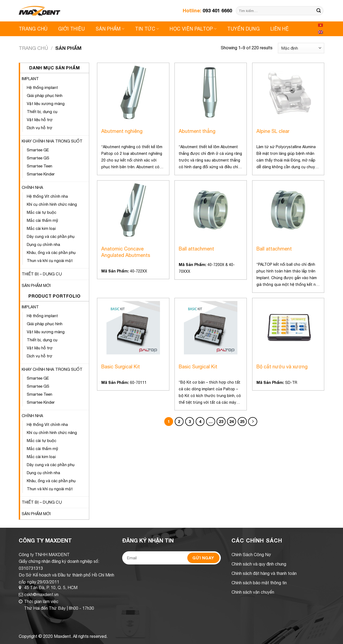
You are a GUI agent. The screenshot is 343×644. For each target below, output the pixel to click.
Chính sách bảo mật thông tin (259, 583)
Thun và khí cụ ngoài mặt (50, 261)
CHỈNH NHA (32, 187)
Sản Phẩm (110, 29)
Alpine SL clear (273, 131)
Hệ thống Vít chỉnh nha (47, 196)
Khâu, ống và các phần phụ (51, 252)
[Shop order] (301, 48)
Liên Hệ (280, 29)
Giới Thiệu (72, 29)
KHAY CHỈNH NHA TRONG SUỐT (52, 141)
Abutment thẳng (197, 131)
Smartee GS (38, 158)
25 (242, 421)
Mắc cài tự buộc (42, 212)
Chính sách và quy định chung (259, 564)
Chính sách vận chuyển (253, 592)
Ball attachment (196, 249)
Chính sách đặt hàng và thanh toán (264, 573)
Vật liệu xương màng (46, 104)
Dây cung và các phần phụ (51, 236)
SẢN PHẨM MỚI (36, 285)
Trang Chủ (33, 29)
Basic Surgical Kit (121, 367)
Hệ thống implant (42, 87)
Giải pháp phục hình (45, 96)
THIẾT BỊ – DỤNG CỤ (42, 274)
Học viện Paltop (193, 29)
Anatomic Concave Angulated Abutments (126, 252)
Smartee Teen (40, 166)
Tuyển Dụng (243, 29)
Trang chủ (33, 48)
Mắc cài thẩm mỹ (42, 220)
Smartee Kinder (41, 174)
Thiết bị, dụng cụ (42, 112)
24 (232, 421)
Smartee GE (38, 150)
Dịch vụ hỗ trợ (40, 128)
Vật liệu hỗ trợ (40, 120)
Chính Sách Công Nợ (251, 555)
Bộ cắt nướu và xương (282, 367)
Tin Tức (147, 29)
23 (221, 421)
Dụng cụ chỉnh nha (43, 244)
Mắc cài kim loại (41, 228)
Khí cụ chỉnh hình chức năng (52, 204)
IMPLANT (30, 79)
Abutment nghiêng (122, 131)
